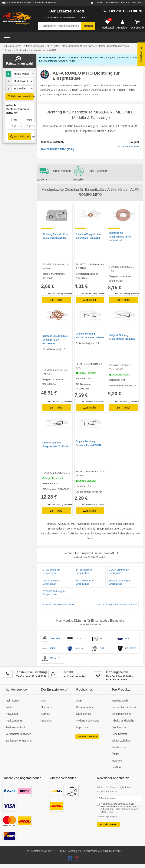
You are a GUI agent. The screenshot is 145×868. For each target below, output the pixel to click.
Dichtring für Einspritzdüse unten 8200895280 (120, 237)
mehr (111, 812)
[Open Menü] (7, 38)
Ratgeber (46, 721)
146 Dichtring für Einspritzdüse (51, 572)
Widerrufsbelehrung (88, 721)
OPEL (99, 649)
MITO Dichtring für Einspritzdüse (85, 582)
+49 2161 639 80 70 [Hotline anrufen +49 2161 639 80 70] (125, 11)
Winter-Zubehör (121, 741)
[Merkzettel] (108, 25)
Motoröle (117, 761)
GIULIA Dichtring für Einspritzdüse (119, 572)
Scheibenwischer (122, 714)
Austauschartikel (15, 727)
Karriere (46, 714)
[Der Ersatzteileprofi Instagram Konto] (76, 859)
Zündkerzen (119, 747)
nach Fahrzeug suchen (21, 136)
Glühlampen (119, 727)
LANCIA (75, 649)
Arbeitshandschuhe (123, 721)
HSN (14, 120)
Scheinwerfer (119, 734)
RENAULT (51, 658)
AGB (79, 701)
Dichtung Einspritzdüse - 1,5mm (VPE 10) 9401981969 (56, 340)
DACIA (74, 639)
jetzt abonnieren (109, 824)
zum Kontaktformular (73, 676)
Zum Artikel (56, 300)
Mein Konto (12, 701)
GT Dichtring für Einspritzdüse (51, 582)
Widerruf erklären (87, 737)
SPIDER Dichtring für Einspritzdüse (119, 582)
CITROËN (51, 639)
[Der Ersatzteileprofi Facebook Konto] (70, 859)
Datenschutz (84, 714)
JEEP (49, 649)
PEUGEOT (127, 649)
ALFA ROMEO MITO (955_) (90, 148)
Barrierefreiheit (85, 707)
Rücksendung (14, 721)
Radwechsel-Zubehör (124, 707)
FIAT (98, 639)
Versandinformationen (18, 734)
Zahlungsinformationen (19, 741)
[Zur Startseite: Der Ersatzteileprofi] (17, 19)
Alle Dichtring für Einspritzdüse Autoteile (117, 605)
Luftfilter (116, 767)
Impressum (83, 727)
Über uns (46, 707)
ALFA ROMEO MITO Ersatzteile (59, 605)
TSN (29, 120)
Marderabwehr (120, 701)
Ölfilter (115, 754)
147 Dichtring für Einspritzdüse (84, 572)
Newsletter (12, 714)
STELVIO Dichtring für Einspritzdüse (54, 593)
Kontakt (10, 707)
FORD (124, 639)
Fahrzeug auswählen (21, 96)
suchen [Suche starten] (88, 26)
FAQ (44, 701)
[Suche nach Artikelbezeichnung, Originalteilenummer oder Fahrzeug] (59, 26)
